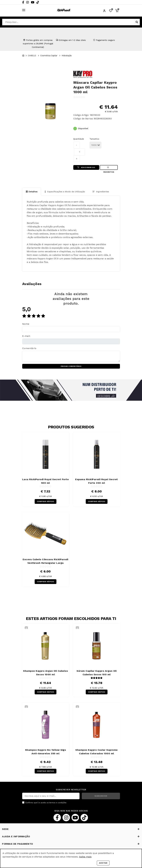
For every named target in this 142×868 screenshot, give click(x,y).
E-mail (26, 336)
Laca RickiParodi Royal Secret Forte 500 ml (46, 481)
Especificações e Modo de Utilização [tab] (65, 192)
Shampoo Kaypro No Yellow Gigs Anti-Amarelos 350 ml (46, 752)
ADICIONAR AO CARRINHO (86, 168)
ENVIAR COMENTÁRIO (71, 366)
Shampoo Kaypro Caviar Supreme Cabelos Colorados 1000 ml (97, 752)
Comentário (29, 348)
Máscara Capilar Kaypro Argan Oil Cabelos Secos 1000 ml (95, 87)
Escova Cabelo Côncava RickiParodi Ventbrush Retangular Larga (45, 561)
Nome (26, 324)
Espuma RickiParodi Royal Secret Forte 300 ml (97, 481)
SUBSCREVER (101, 796)
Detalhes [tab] (32, 192)
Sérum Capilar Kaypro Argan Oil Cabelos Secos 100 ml (97, 673)
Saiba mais (85, 857)
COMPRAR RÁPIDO (46, 502)
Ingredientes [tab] (101, 192)
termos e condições (58, 803)
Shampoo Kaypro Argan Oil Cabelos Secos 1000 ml (45, 673)
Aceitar (103, 863)
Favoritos (109, 168)
